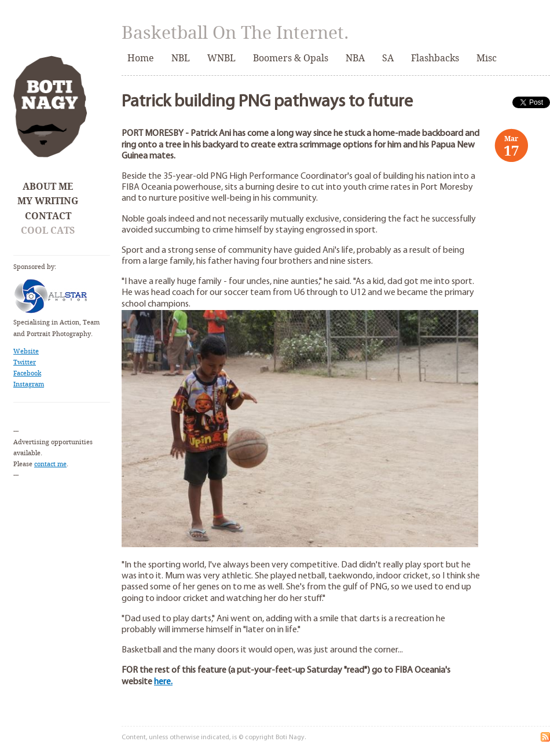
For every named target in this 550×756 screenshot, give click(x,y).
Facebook (27, 373)
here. (163, 682)
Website (26, 351)
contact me (50, 464)
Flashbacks (435, 58)
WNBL (221, 58)
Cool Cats (48, 231)
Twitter (25, 362)
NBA (355, 58)
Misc (487, 58)
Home (141, 58)
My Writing (48, 201)
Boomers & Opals (291, 58)
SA (388, 58)
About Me (48, 187)
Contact (48, 216)
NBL (181, 58)
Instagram (29, 384)
